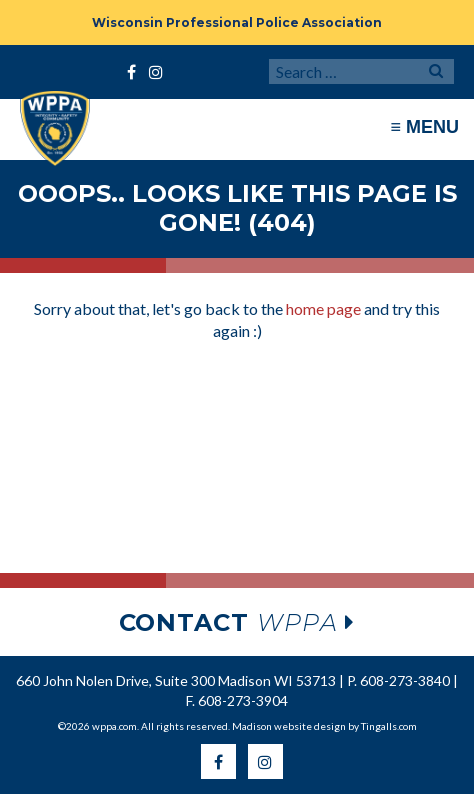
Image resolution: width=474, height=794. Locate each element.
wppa (237, 622)
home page (323, 308)
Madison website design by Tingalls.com (324, 726)
